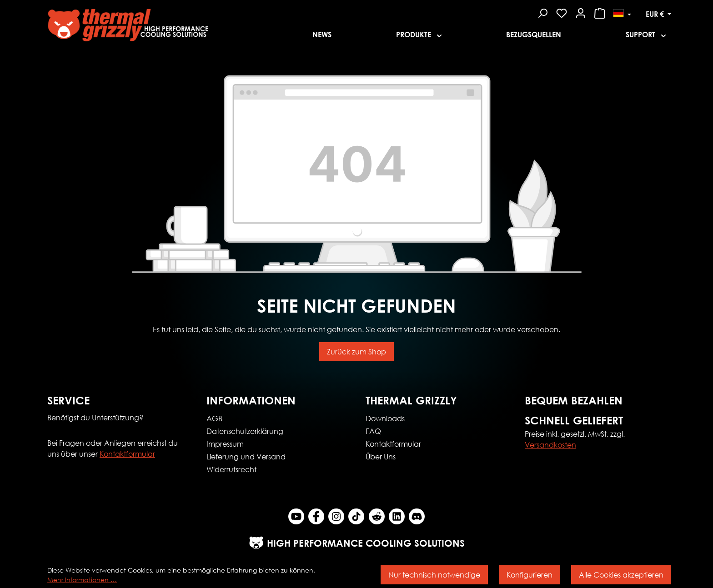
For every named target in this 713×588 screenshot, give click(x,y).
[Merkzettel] (562, 12)
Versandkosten (550, 445)
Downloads (385, 418)
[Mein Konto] (581, 12)
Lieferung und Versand (246, 456)
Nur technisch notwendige (434, 575)
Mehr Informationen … (82, 580)
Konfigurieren (530, 575)
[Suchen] (542, 12)
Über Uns (381, 456)
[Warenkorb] (600, 12)
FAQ (373, 431)
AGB (214, 418)
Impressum (225, 444)
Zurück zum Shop (356, 351)
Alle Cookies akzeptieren (621, 575)
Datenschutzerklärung (245, 431)
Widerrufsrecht (231, 469)
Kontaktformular (127, 454)
